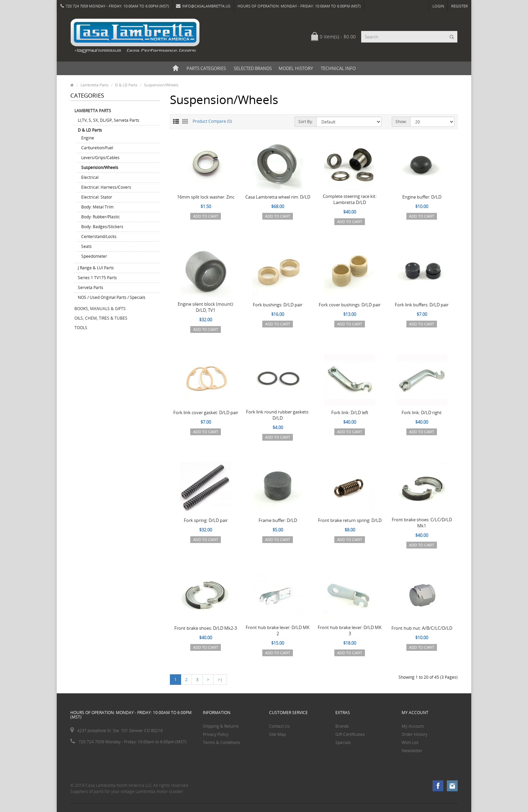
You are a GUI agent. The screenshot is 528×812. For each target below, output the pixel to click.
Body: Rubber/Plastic (101, 217)
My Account (413, 726)
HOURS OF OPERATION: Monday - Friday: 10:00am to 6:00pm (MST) (299, 6)
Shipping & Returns (221, 726)
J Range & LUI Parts (96, 268)
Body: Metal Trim (97, 207)
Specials (343, 742)
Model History (296, 68)
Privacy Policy (216, 734)
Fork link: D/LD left (350, 412)
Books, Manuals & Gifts (100, 309)
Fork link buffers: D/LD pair (422, 305)
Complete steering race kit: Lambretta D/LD (350, 199)
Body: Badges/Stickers (102, 227)
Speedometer (94, 256)
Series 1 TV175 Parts (97, 278)
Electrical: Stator (97, 197)
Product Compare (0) (212, 121)
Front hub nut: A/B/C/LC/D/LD (422, 628)
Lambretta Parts (94, 85)
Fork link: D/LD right (422, 412)
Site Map (277, 734)
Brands (342, 726)
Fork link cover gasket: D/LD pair (206, 412)
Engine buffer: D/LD (422, 197)
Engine (88, 138)
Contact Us (279, 726)
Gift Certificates (350, 734)
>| (220, 680)
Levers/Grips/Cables (100, 158)
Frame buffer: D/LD (278, 520)
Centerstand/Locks (99, 236)
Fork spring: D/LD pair (206, 520)
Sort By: (306, 122)
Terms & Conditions (222, 742)
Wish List (410, 742)
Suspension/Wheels (161, 85)
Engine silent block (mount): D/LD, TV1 (206, 307)
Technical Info (338, 68)
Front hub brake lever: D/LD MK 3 (350, 630)
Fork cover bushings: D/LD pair (350, 305)
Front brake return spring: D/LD (350, 520)
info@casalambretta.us (203, 6)
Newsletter (412, 751)
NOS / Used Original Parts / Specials (112, 297)
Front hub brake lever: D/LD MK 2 (278, 630)
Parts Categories (206, 68)
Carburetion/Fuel (97, 148)
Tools (81, 328)
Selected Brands (253, 68)
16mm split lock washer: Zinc (206, 197)
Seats (86, 246)
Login (438, 6)
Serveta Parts (91, 287)
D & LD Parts (126, 85)
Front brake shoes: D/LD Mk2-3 (206, 628)
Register (460, 6)
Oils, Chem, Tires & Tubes (101, 318)
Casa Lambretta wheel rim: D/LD (278, 197)
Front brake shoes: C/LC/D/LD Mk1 (422, 523)
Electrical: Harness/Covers (106, 187)
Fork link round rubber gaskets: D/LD (278, 415)
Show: (401, 122)
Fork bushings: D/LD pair (278, 305)
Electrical (90, 177)
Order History (415, 734)
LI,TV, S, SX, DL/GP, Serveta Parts (109, 120)
